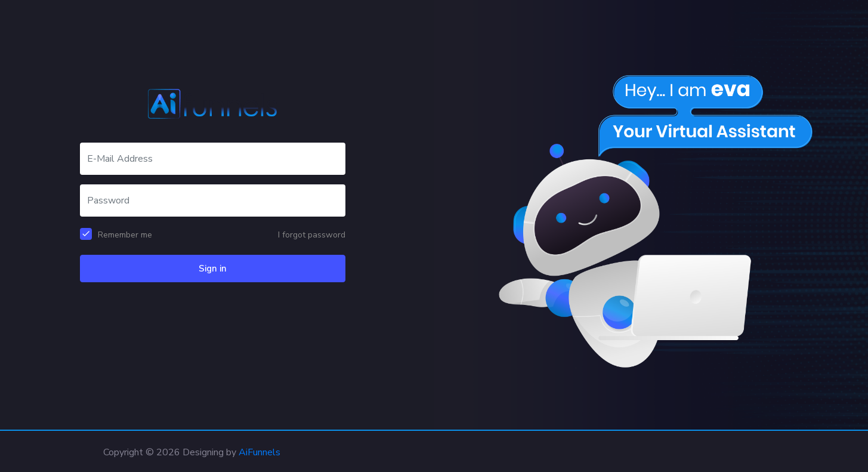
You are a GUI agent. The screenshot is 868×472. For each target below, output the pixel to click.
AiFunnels (260, 452)
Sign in (213, 269)
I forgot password (312, 235)
